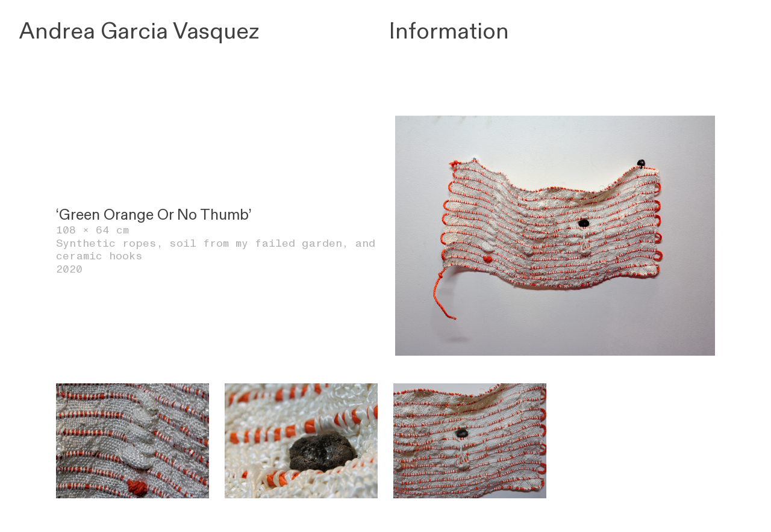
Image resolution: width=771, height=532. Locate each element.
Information (449, 32)
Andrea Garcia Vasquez (139, 32)
